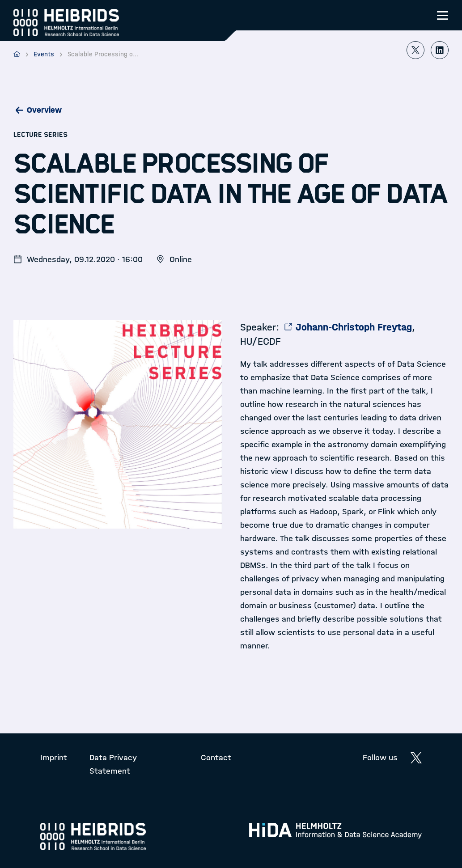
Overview (44, 110)
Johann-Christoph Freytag (354, 327)
